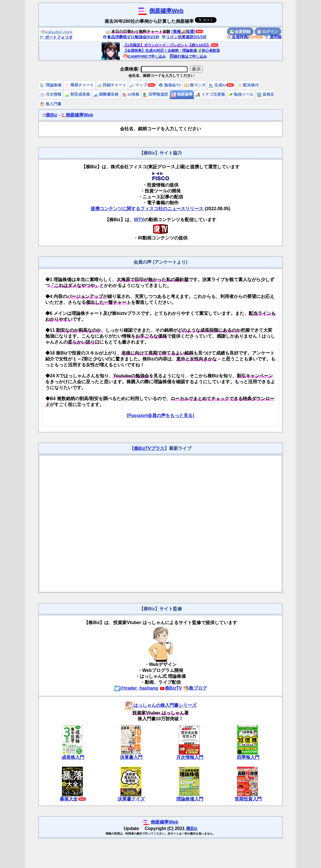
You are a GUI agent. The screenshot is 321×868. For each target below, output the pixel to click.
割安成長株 (77, 94)
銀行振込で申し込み (188, 56)
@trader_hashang (136, 688)
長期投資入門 (248, 799)
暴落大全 (69, 799)
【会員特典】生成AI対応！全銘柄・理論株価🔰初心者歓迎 (171, 51)
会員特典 (237, 37)
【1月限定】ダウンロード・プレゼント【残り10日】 (167, 45)
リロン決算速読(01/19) (184, 37)
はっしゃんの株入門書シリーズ (160, 705)
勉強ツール (241, 94)
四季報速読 (155, 94)
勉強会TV (170, 85)
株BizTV (171, 688)
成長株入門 (73, 757)
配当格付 (248, 85)
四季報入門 (248, 757)
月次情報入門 (190, 757)
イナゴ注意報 (210, 94)
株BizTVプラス (149, 448)
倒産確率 (182, 94)
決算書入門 (131, 757)
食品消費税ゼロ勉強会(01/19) (131, 37)
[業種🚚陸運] (183, 32)
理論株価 (51, 85)
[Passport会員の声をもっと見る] (160, 415)
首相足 (266, 94)
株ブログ (195, 688)
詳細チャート (112, 85)
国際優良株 (106, 94)
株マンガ (195, 85)
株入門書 (51, 104)
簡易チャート (79, 85)
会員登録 (240, 32)
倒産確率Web (166, 11)
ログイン (268, 32)
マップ (138, 85)
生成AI (217, 85)
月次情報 (51, 94)
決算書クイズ (131, 799)
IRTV (139, 220)
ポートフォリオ (56, 37)
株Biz (49, 115)
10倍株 (131, 94)
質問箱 (273, 37)
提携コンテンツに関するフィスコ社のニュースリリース (147, 209)
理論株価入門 (190, 799)
